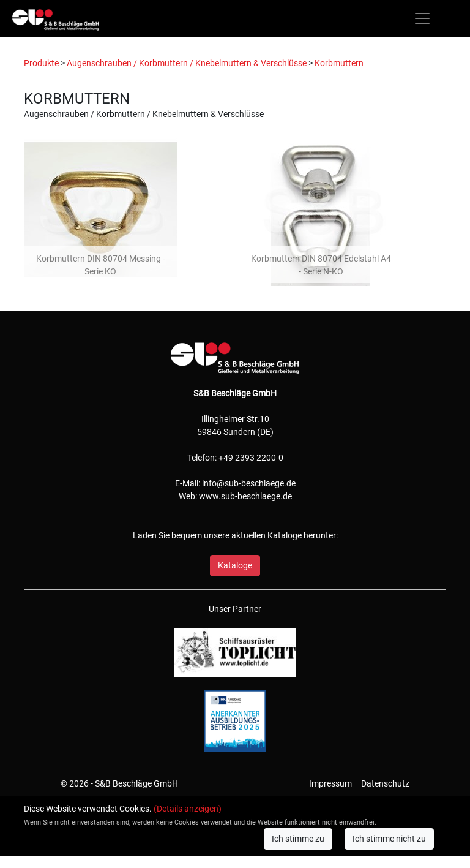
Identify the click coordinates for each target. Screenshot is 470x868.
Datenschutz (385, 783)
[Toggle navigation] (422, 18)
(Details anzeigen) (188, 809)
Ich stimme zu (298, 839)
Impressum (330, 783)
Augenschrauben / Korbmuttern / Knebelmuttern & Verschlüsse (187, 63)
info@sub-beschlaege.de (249, 483)
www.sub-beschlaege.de (245, 496)
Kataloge (235, 565)
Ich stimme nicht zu (389, 839)
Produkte (41, 63)
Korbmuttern (339, 63)
